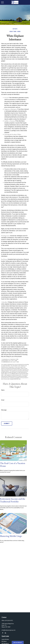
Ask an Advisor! (18, 642)
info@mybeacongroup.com (9, 630)
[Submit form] (7, 423)
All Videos (4, 641)
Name (3, 390)
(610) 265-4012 (9, 621)
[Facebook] (3, 633)
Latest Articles (5, 639)
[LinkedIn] (5, 633)
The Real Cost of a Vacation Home (13, 465)
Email (3, 400)
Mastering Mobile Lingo (11, 536)
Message (4, 410)
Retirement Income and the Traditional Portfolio (13, 500)
